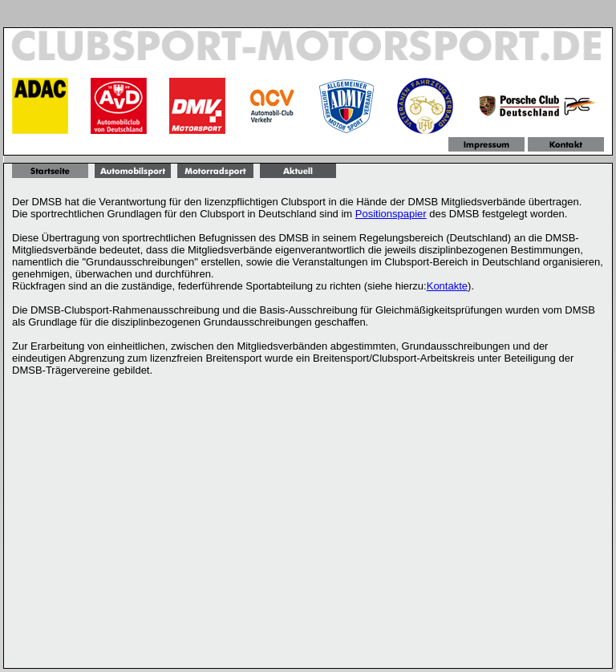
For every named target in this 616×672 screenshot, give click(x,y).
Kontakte (447, 286)
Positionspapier (391, 214)
